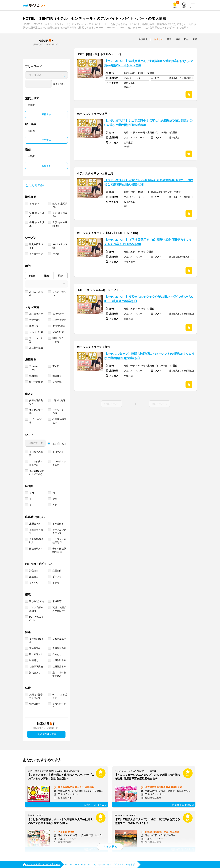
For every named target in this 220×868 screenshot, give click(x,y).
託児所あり (35, 673)
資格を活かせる (59, 706)
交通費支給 (35, 648)
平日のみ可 (58, 452)
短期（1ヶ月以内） (37, 215)
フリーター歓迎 (36, 340)
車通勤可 (57, 601)
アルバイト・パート (36, 368)
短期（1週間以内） (60, 205)
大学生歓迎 (35, 320)
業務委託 (57, 382)
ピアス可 (57, 577)
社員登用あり (59, 667)
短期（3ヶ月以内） (60, 215)
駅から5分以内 (37, 601)
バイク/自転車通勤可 (36, 609)
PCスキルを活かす (60, 696)
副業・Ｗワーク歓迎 (59, 340)
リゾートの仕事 (36, 421)
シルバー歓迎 (36, 332)
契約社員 (34, 376)
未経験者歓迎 (36, 314)
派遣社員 (57, 376)
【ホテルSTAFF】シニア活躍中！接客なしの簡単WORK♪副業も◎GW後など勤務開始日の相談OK (148, 123)
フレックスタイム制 (59, 463)
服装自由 (34, 577)
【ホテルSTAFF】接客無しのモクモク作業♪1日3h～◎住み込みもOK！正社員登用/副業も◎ (149, 299)
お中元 (56, 254)
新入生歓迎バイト (36, 246)
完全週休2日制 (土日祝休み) (37, 473)
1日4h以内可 (59, 400)
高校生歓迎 (58, 314)
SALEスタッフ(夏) (60, 246)
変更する (46, 114)
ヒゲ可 (56, 583)
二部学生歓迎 (59, 320)
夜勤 (55, 505)
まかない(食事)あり (37, 640)
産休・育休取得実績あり (59, 674)
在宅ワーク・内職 (59, 412)
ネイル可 (34, 583)
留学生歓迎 (58, 332)
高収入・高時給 (36, 294)
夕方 (55, 499)
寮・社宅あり (36, 654)
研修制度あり (59, 639)
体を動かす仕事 (36, 412)
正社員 (56, 366)
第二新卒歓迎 (36, 348)
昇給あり (57, 654)
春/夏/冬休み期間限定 (60, 224)
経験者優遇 (35, 704)
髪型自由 (57, 571)
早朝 (32, 493)
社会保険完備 (36, 667)
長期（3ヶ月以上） (37, 224)
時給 (32, 276)
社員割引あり (59, 660)
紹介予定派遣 (36, 382)
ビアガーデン (36, 254)
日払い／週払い (59, 294)
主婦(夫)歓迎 (59, 326)
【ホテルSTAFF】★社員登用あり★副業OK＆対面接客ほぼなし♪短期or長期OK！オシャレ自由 (149, 63)
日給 (46, 276)
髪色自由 (34, 571)
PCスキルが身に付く (36, 619)
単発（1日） (36, 204)
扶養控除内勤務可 (36, 402)
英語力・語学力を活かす (36, 696)
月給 (60, 276)
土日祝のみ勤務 (36, 454)
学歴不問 (34, 326)
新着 (169, 39)
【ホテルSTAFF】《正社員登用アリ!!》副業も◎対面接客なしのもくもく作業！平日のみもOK (148, 242)
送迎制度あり (59, 648)
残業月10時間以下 (59, 421)
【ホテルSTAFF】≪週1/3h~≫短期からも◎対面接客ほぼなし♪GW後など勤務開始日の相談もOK (149, 182)
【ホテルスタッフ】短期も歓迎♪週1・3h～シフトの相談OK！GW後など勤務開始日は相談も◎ (149, 356)
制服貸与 (34, 660)
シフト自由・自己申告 (36, 463)
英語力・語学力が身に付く (59, 609)
